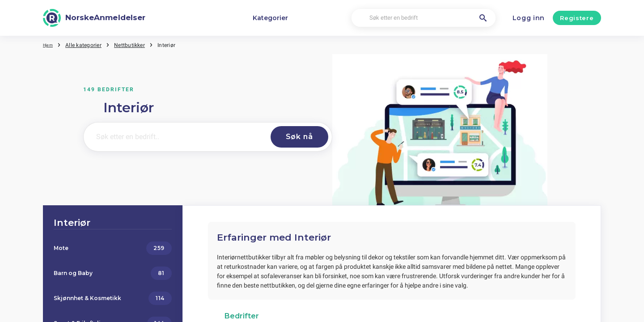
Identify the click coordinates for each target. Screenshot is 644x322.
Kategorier (270, 18)
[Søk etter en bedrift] (424, 18)
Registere (577, 18)
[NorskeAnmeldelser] (94, 18)
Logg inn (529, 18)
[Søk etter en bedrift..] (174, 137)
